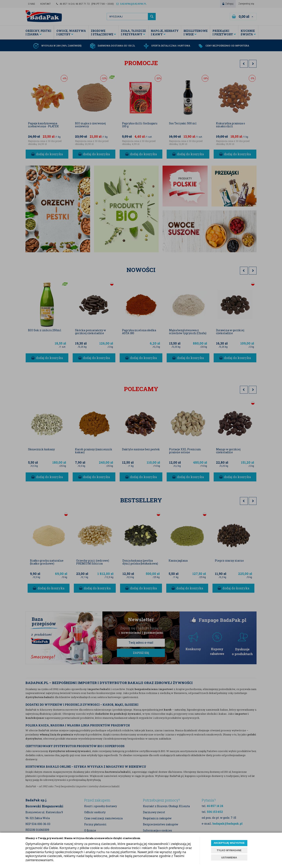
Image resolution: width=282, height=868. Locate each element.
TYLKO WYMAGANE (229, 850)
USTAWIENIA (229, 858)
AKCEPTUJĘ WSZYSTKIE (229, 843)
